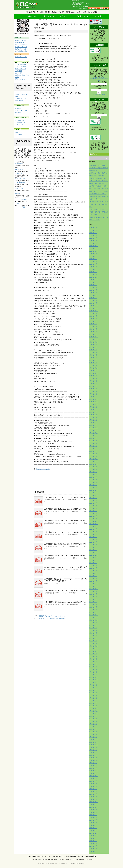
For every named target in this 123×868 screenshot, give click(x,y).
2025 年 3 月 (93, 269)
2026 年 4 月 (93, 235)
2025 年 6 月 (93, 261)
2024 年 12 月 (94, 277)
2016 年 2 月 (93, 547)
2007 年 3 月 (93, 825)
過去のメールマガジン (43, 469)
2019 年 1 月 (93, 456)
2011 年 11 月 (94, 680)
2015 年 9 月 (93, 560)
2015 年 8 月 (93, 563)
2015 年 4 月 (93, 573)
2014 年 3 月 (93, 607)
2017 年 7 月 (93, 503)
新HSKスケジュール (21, 79)
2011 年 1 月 (93, 706)
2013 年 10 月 (94, 620)
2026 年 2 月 (93, 241)
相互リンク (19, 132)
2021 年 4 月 (93, 389)
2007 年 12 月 (94, 802)
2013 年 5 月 (93, 633)
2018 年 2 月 (93, 485)
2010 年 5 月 (93, 727)
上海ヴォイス (19, 188)
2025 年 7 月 (93, 259)
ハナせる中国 (19, 169)
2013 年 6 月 (93, 630)
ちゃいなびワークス (21, 179)
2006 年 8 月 (93, 841)
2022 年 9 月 (93, 345)
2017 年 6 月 (93, 506)
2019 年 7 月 (93, 441)
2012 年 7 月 (93, 659)
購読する (94, 154)
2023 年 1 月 (93, 334)
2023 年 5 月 (93, 324)
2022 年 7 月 (93, 350)
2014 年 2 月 (93, 610)
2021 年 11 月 (94, 371)
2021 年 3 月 (93, 391)
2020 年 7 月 (93, 412)
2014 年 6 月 (93, 599)
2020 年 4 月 (93, 420)
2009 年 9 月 (93, 747)
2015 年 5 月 (93, 571)
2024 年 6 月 (93, 290)
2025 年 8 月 (93, 256)
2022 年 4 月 (93, 358)
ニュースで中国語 (21, 67)
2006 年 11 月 (94, 833)
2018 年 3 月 (93, 482)
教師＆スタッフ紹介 (21, 110)
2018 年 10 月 (94, 464)
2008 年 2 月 (93, 797)
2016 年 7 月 (93, 534)
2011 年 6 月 (93, 693)
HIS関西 (18, 194)
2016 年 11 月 (94, 524)
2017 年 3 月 (93, 513)
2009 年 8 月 (93, 750)
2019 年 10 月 (94, 433)
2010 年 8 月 (93, 719)
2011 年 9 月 (93, 685)
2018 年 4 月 (93, 480)
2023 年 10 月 (94, 311)
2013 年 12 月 (94, 615)
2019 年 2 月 (93, 454)
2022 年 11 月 (94, 339)
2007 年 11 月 (94, 804)
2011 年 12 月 (94, 677)
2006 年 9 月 (93, 838)
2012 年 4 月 (93, 667)
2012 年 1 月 (93, 675)
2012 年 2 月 (93, 672)
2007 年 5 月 (93, 820)
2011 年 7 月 (93, 690)
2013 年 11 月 (94, 617)
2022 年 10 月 (94, 342)
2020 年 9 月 (93, 407)
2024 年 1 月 (93, 303)
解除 (104, 95)
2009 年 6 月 (93, 755)
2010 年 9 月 (93, 716)
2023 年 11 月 (94, 308)
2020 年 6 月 (93, 415)
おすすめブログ (20, 134)
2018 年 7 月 (93, 472)
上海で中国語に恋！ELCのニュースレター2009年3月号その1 (65, 544)
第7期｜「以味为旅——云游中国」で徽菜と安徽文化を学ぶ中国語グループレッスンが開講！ (99, 189)
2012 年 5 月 (93, 664)
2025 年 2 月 (93, 272)
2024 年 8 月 (93, 285)
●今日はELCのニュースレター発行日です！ (53, 619)
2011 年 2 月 (93, 703)
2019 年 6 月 (93, 443)
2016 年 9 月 (93, 529)
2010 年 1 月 (93, 737)
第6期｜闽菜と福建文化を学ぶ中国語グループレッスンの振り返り (99, 204)
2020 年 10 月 (94, 404)
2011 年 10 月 (94, 682)
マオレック (19, 203)
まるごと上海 (19, 173)
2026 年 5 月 (93, 233)
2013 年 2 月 (93, 641)
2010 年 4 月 (93, 729)
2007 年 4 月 (93, 823)
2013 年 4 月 (93, 636)
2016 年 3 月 (93, 545)
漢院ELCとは (33, 16)
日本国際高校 (19, 164)
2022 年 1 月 (93, 365)
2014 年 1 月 (93, 612)
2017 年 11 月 (94, 493)
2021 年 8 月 (93, 378)
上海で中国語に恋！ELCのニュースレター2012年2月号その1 (65, 602)
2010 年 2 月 (93, 734)
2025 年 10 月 (94, 251)
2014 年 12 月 (94, 584)
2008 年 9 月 (93, 779)
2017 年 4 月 (93, 511)
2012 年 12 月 (94, 646)
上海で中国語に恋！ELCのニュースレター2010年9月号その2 (65, 497)
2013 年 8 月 (93, 625)
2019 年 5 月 (93, 446)
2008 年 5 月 (93, 789)
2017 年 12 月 (94, 490)
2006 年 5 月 (93, 846)
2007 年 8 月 (93, 812)
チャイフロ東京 (20, 207)
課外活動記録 (19, 100)
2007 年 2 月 (93, 828)
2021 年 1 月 (93, 397)
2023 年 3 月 (93, 329)
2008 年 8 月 (93, 781)
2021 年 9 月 (93, 376)
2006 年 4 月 (93, 849)
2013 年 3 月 (93, 638)
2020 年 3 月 (93, 423)
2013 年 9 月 (93, 623)
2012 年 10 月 (94, 651)
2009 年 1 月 (93, 768)
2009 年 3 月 (93, 763)
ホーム (20, 16)
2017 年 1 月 (93, 519)
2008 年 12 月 (94, 771)
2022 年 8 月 (93, 347)
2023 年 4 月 (93, 326)
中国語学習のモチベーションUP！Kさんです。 (54, 616)
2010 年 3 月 (93, 732)
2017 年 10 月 (94, 495)
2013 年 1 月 (93, 643)
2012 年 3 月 (93, 669)
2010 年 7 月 (93, 721)
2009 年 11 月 (94, 742)
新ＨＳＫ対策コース (21, 47)
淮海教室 (18, 108)
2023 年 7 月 (93, 319)
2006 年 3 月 (93, 851)
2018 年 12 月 (94, 459)
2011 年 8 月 (93, 688)
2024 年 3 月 (93, 298)
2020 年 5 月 (93, 417)
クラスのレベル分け (21, 122)
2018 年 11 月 (94, 462)
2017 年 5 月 (93, 508)
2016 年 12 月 (94, 521)
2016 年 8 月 (93, 532)
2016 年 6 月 (93, 537)
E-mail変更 (97, 95)
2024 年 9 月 (93, 282)
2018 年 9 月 (93, 467)
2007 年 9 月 (93, 810)
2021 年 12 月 (94, 368)
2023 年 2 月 (93, 332)
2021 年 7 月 (93, 381)
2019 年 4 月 (93, 449)
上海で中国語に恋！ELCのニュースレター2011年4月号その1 (65, 521)
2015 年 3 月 (93, 576)
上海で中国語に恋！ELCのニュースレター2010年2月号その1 (65, 532)
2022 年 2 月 (93, 363)
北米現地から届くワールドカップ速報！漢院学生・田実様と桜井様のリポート (99, 212)
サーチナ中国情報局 (21, 199)
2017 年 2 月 (93, 516)
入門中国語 (19, 71)
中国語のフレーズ (21, 69)
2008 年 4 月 (93, 791)
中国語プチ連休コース (22, 45)
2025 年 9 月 (93, 254)
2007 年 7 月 (93, 815)
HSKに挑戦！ (19, 73)
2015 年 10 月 (94, 558)
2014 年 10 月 (94, 589)
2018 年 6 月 (93, 475)
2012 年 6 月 (93, 662)
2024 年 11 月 (94, 280)
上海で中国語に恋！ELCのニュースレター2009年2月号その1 (65, 591)
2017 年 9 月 (93, 498)
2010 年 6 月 (93, 724)
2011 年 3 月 (93, 701)
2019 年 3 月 (93, 451)
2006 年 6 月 (93, 843)
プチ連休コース (82, 16)
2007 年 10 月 (94, 807)
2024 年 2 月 (93, 300)
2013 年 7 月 (93, 628)
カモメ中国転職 (20, 182)
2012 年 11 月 (94, 649)
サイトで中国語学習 (21, 64)
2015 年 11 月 (94, 555)
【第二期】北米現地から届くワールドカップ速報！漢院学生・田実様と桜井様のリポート (99, 181)
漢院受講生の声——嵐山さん (98, 165)
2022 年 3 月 (93, 360)
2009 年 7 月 (93, 753)
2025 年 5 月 (93, 264)
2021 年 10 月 (94, 373)
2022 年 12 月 (94, 337)
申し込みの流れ (20, 120)
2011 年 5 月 (93, 695)
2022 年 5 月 (93, 355)
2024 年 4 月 (93, 295)
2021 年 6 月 (93, 384)
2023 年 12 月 (94, 306)
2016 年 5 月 (93, 539)
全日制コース (49, 16)
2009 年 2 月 (93, 766)
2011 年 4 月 (93, 698)
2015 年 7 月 (93, 565)
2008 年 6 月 (93, 786)
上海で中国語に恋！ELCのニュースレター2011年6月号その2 (65, 509)
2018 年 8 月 (93, 469)
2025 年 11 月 (94, 248)
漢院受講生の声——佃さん (97, 194)
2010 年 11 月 (94, 711)
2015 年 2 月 (93, 578)
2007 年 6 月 (93, 817)
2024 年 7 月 (93, 287)
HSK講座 (98, 16)
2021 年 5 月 (93, 386)
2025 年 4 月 (93, 267)
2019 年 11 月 (94, 430)
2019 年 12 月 (94, 428)
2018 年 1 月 (93, 488)
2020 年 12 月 (94, 399)
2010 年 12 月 (94, 708)
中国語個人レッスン (21, 57)
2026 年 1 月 (93, 243)
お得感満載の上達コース (23, 51)
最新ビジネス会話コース (23, 49)
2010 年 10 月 (94, 714)
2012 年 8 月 (93, 656)
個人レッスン (65, 16)
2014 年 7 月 (93, 597)
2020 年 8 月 (93, 410)
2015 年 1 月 (93, 581)
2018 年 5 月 (93, 477)
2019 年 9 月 (93, 436)
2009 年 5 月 (93, 758)
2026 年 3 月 (93, 238)
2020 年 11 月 (94, 402)
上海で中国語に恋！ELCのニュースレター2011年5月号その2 (65, 556)
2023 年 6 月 (93, 321)
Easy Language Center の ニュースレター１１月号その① (66, 567)
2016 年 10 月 (94, 526)
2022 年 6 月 (93, 352)
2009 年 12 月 (94, 740)
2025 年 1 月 (93, 274)
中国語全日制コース (21, 40)
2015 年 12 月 (94, 552)
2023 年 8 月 (93, 316)
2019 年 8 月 (93, 438)
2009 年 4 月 (93, 760)
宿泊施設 (18, 112)
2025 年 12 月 (94, 246)
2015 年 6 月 (93, 568)
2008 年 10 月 (94, 776)
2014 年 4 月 (93, 604)
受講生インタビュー (21, 98)
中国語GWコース (20, 43)
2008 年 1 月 (93, 799)
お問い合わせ (19, 124)
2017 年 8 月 (93, 500)
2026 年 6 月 (93, 230)
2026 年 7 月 (93, 228)
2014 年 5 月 (93, 602)
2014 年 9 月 (93, 591)
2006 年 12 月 (94, 830)
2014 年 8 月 (93, 594)
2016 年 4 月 (93, 542)
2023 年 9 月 (93, 313)
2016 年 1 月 (93, 550)
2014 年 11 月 (94, 586)
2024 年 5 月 (93, 293)
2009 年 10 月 (94, 745)
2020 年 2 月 (93, 425)
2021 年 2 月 (93, 394)
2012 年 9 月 (93, 654)
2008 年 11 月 (94, 773)
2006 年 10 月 (94, 836)
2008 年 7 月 (93, 784)
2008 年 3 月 (93, 794)
